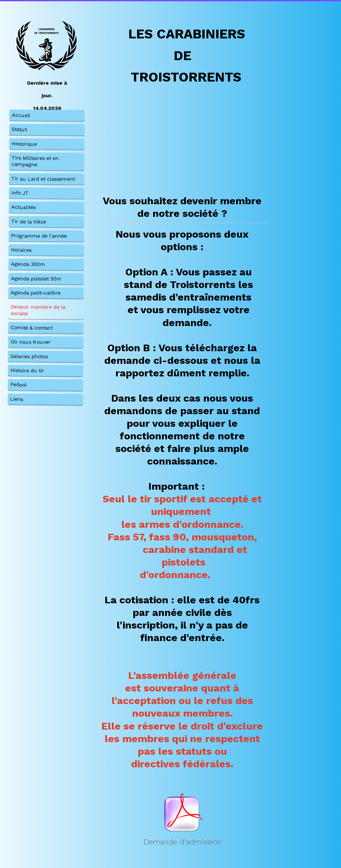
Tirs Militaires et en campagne (35, 161)
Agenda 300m (28, 264)
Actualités (24, 207)
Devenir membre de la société (38, 310)
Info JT (20, 193)
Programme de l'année (39, 236)
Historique (24, 144)
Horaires (21, 250)
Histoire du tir (27, 370)
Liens (17, 399)
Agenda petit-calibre (36, 293)
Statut (19, 130)
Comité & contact (32, 328)
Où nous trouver (30, 342)
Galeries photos (29, 356)
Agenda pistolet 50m (36, 279)
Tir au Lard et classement (43, 179)
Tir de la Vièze (29, 222)
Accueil (21, 115)
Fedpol (19, 385)
